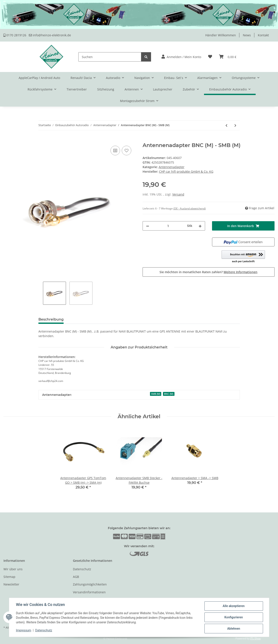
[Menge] (168, 226)
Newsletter (11, 584)
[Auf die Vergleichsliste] (115, 151)
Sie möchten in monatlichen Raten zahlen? (208, 272)
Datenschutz (82, 569)
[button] (181, 57)
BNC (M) (169, 394)
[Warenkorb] (228, 57)
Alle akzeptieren (234, 606)
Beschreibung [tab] (51, 319)
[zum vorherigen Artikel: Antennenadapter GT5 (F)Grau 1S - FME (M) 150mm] (226, 125)
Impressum (24, 631)
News (247, 35)
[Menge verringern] (148, 226)
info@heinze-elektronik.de (50, 35)
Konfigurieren (234, 617)
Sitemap (9, 577)
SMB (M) (156, 394)
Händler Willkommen (221, 35)
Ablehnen (234, 629)
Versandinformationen (89, 592)
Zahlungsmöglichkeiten (90, 584)
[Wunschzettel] (210, 57)
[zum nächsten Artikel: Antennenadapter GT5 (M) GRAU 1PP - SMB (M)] (235, 125)
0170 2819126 (15, 35)
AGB (76, 577)
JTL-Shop (255, 638)
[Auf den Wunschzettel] (127, 151)
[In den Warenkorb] (7, 140)
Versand (178, 194)
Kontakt (263, 35)
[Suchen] (110, 57)
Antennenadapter (172, 167)
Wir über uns (13, 569)
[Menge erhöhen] (200, 226)
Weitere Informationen (240, 272)
